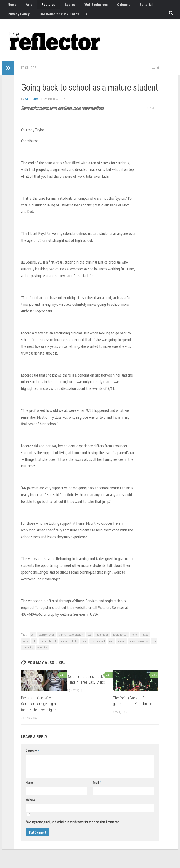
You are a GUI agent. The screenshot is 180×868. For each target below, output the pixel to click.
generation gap (120, 639)
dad (90, 639)
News (11, 6)
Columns (108, 6)
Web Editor (32, 103)
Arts (25, 6)
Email (97, 787)
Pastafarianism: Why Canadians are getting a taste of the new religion (40, 708)
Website (30, 804)
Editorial (127, 6)
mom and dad (98, 646)
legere (26, 646)
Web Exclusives (83, 6)
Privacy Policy (150, 6)
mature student (48, 646)
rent (111, 646)
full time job (102, 639)
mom (84, 646)
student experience (139, 646)
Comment (32, 755)
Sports (60, 6)
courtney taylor (47, 639)
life (34, 646)
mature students (69, 646)
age (33, 639)
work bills (42, 652)
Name (30, 787)
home (135, 639)
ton (154, 646)
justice (145, 639)
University (28, 652)
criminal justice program (71, 639)
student (122, 646)
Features (41, 6)
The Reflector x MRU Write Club (30, 17)
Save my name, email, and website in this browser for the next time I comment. (72, 827)
